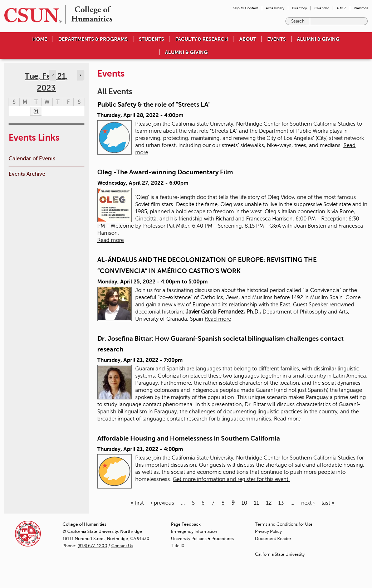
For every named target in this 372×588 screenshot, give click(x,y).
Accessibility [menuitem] (275, 8)
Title (178, 546)
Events (276, 39)
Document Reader (273, 539)
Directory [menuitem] (299, 8)
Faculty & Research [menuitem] (202, 39)
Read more (111, 240)
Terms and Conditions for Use (284, 524)
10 (244, 503)
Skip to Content (246, 8)
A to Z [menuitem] (341, 8)
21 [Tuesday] (36, 112)
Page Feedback (186, 524)
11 (256, 503)
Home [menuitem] (40, 39)
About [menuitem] (248, 39)
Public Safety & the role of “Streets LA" (154, 105)
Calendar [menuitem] (322, 8)
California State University (280, 554)
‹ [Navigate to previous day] (53, 75)
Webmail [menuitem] (361, 8)
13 (281, 503)
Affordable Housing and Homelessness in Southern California (189, 438)
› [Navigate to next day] (80, 75)
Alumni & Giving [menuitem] (318, 39)
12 (269, 503)
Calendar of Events (32, 158)
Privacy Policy (268, 531)
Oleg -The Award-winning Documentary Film (165, 172)
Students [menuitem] (151, 39)
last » (328, 503)
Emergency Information (194, 531)
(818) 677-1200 (92, 546)
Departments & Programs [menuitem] (93, 39)
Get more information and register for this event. (231, 479)
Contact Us (122, 546)
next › (308, 503)
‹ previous (162, 503)
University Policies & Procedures (202, 539)
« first (137, 503)
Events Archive (27, 174)
